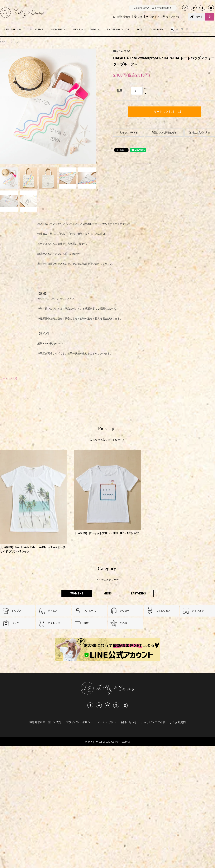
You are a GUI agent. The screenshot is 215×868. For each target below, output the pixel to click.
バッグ (15, 42)
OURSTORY (157, 29)
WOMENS (58, 29)
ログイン (153, 17)
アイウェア (198, 611)
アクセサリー (55, 623)
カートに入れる (164, 112)
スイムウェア (163, 611)
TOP (2, 42)
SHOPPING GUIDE (118, 29)
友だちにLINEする (129, 133)
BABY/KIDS (138, 594)
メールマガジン (107, 722)
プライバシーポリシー (79, 722)
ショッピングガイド (153, 722)
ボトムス (53, 611)
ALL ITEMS (36, 29)
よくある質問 (178, 722)
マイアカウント (173, 17)
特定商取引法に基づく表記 (45, 722)
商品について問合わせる (164, 133)
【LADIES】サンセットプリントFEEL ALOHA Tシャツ (106, 533)
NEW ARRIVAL (13, 29)
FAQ (139, 29)
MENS (78, 29)
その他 (123, 623)
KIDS (95, 29)
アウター (125, 611)
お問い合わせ (122, 17)
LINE (140, 17)
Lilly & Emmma (22, 13)
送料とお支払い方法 (200, 133)
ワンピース (90, 611)
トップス (17, 611)
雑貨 (86, 623)
